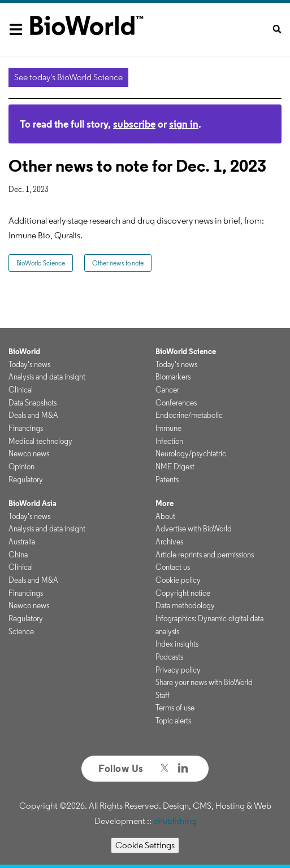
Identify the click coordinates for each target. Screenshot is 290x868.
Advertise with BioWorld (194, 529)
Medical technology (40, 441)
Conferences (176, 403)
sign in (184, 124)
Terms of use (175, 708)
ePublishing (175, 821)
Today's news (29, 364)
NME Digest (175, 466)
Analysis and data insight (47, 377)
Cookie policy (178, 580)
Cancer (167, 390)
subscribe (134, 124)
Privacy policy (178, 670)
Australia (22, 542)
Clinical (21, 390)
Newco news (29, 453)
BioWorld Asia (33, 503)
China (18, 555)
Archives (169, 542)
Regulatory (26, 479)
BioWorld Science (41, 263)
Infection (169, 441)
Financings (26, 428)
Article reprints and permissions (205, 555)
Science (21, 631)
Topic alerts (173, 721)
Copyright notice (183, 593)
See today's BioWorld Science (68, 77)
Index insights (177, 644)
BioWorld (24, 351)
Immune (168, 428)
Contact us (173, 567)
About (165, 516)
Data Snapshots (33, 403)
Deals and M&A (33, 415)
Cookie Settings (145, 845)
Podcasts (169, 657)
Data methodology (185, 605)
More (165, 503)
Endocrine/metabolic (189, 415)
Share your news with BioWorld (204, 682)
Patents (167, 479)
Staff (163, 695)
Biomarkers (173, 377)
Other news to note (118, 263)
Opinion (21, 466)
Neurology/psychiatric (191, 453)
